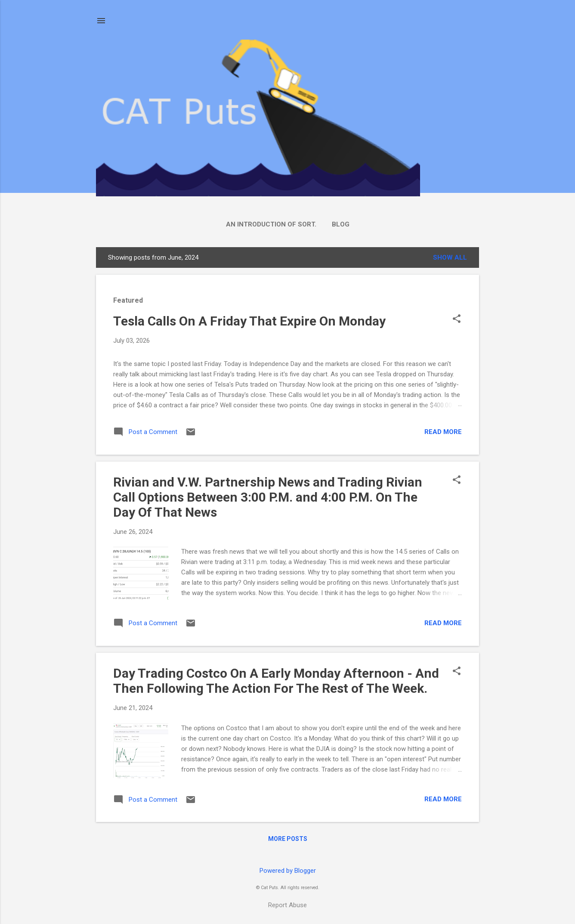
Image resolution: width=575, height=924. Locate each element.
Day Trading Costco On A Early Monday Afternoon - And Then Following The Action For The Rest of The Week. (276, 681)
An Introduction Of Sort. (271, 224)
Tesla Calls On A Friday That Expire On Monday (249, 321)
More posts (288, 839)
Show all (450, 257)
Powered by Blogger (288, 871)
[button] (457, 319)
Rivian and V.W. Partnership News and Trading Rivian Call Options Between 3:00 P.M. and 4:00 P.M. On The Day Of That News (268, 497)
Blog (341, 224)
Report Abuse (287, 905)
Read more (443, 432)
